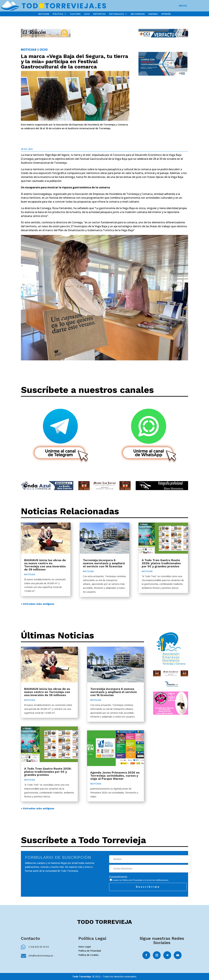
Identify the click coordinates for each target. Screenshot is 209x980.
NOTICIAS (44, 14)
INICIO (183, 6)
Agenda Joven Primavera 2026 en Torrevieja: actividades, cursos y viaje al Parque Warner (115, 776)
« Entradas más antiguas (38, 604)
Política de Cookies (88, 955)
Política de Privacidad (132, 880)
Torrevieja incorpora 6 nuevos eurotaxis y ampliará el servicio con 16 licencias (104, 563)
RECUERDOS (138, 14)
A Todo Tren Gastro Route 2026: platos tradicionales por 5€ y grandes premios (161, 563)
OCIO (87, 14)
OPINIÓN (166, 14)
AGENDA (153, 14)
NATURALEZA (117, 14)
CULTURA (75, 14)
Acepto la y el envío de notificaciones (139, 880)
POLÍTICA (58, 14)
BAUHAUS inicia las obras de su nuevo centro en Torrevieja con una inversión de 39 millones (45, 565)
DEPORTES (99, 14)
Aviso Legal (84, 947)
